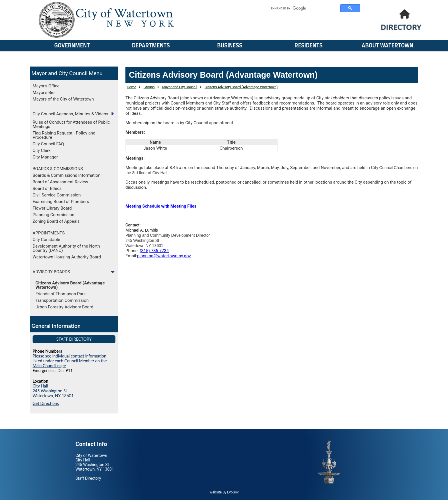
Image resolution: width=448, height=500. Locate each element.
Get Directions (46, 403)
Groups (149, 87)
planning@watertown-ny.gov (164, 256)
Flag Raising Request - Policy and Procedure (64, 135)
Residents (309, 46)
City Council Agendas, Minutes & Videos (70, 114)
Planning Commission (53, 215)
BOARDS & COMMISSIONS (58, 169)
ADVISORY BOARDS (51, 272)
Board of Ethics (47, 188)
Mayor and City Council (59, 73)
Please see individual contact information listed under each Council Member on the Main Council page (70, 361)
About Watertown (388, 46)
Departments (151, 46)
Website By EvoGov (224, 492)
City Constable (46, 240)
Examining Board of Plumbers (61, 202)
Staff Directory (74, 339)
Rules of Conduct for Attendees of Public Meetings (71, 124)
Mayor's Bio (44, 93)
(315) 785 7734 (154, 251)
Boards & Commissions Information (67, 175)
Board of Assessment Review (60, 182)
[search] (302, 8)
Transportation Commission (62, 300)
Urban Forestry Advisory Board (64, 307)
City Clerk (42, 150)
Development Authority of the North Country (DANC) (66, 248)
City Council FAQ (48, 144)
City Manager (45, 157)
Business (230, 46)
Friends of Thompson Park (61, 294)
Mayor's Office (46, 86)
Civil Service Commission (57, 195)
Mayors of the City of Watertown (63, 99)
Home (131, 87)
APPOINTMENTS (49, 233)
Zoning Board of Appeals (56, 221)
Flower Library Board (52, 208)
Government (72, 46)
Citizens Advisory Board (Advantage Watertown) (70, 285)
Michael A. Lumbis (142, 230)
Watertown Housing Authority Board (67, 257)
